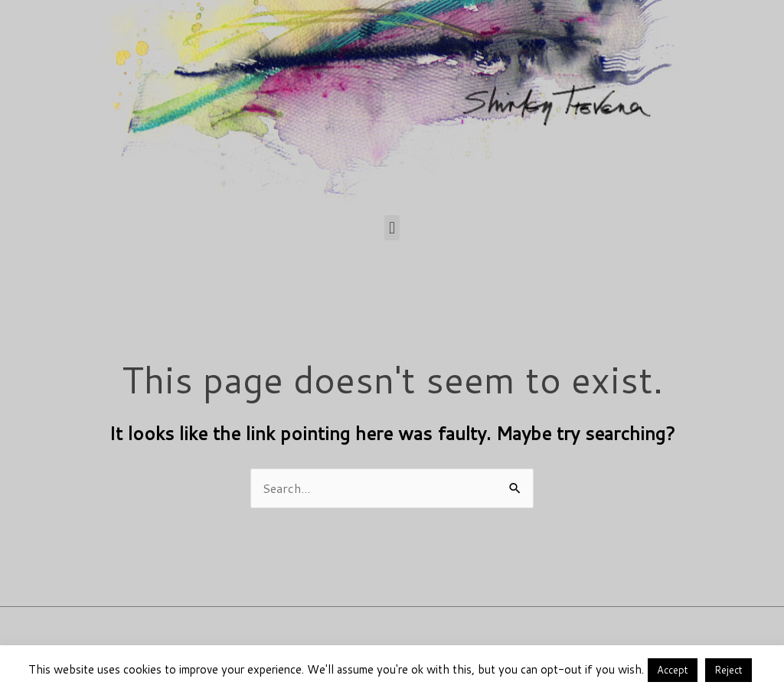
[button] (392, 228)
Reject (728, 670)
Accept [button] (673, 670)
